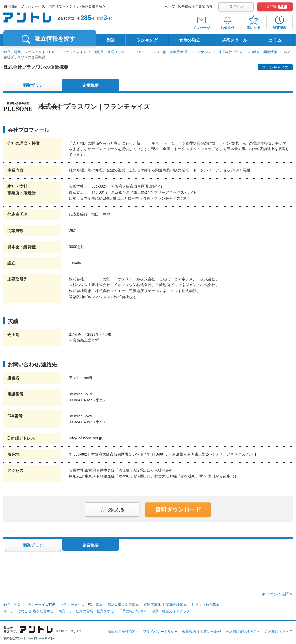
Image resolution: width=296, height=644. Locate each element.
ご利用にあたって (279, 632)
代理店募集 (152, 605)
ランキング (147, 40)
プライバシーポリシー (160, 632)
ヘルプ (170, 7)
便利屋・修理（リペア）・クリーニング (125, 52)
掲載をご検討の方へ (123, 632)
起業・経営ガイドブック (171, 611)
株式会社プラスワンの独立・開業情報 (248, 52)
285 (86, 18)
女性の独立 (190, 40)
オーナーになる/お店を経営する (28, 611)
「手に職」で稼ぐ (133, 611)
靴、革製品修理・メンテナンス (187, 52)
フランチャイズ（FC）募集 (81, 605)
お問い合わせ (211, 632)
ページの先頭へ (279, 594)
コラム (275, 40)
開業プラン (33, 85)
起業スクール (235, 40)
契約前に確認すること (243, 632)
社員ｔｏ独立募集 (206, 605)
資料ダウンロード (178, 509)
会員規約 (189, 632)
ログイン (236, 7)
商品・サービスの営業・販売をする (86, 611)
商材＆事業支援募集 (123, 605)
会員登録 (275, 6)
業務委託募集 (176, 605)
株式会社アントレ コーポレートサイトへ (30, 638)
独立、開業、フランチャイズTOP (29, 52)
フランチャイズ (74, 52)
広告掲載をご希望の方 (195, 7)
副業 (111, 40)
